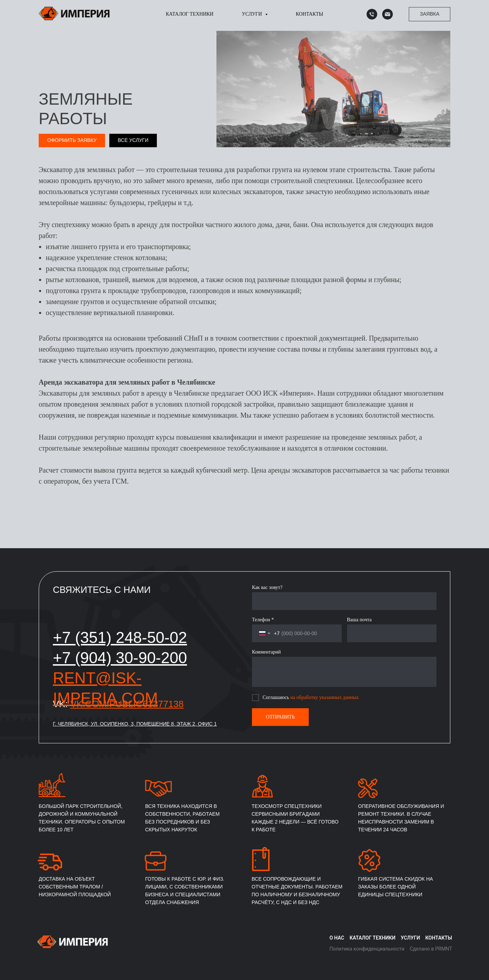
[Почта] (388, 14)
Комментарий (266, 652)
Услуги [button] (252, 14)
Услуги (410, 938)
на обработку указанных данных (325, 697)
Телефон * (263, 620)
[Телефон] (372, 14)
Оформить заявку (72, 140)
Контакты (310, 14)
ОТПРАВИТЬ (281, 717)
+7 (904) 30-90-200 (120, 658)
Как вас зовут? (267, 587)
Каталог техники (189, 14)
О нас (337, 938)
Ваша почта (359, 620)
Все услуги (133, 140)
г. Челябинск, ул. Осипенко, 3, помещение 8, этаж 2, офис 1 (135, 724)
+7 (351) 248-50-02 (120, 637)
